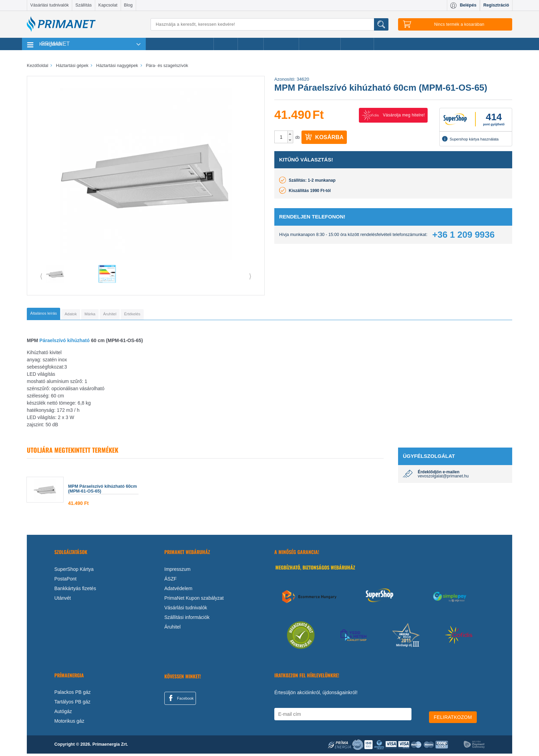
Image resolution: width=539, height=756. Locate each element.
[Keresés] (269, 24)
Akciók (226, 44)
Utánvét (63, 600)
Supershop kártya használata (470, 139)
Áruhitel (172, 629)
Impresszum (177, 571)
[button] (290, 134)
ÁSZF (170, 581)
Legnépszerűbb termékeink (180, 44)
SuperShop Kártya (74, 571)
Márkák (251, 44)
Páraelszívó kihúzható (64, 343)
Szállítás (84, 5)
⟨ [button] (41, 276)
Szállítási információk (187, 619)
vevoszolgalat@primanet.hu (443, 478)
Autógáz (63, 714)
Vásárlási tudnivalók (49, 5)
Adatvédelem (178, 590)
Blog (128, 5)
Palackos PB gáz (73, 695)
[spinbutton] (281, 137)
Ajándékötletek (320, 44)
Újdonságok (281, 44)
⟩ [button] (250, 276)
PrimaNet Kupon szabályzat (194, 600)
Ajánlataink (357, 44)
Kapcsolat (108, 5)
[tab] (54, 315)
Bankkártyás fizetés (75, 590)
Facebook (180, 700)
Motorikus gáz (69, 723)
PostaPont (65, 581)
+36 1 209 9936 (464, 235)
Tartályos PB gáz (72, 704)
